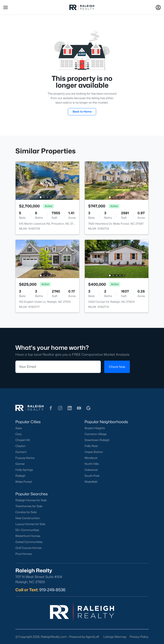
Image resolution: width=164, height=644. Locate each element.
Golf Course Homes (29, 548)
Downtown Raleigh (97, 440)
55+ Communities (27, 530)
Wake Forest (24, 482)
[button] (6, 7)
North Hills (92, 464)
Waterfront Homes (28, 536)
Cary (18, 434)
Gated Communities (29, 542)
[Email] (58, 367)
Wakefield (91, 482)
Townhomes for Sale (29, 506)
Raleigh (20, 476)
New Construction (28, 518)
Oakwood (91, 470)
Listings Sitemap (115, 637)
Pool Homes (24, 554)
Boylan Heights (95, 428)
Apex (19, 428)
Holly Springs (24, 470)
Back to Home (82, 111)
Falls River (91, 446)
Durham (21, 452)
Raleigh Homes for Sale (31, 500)
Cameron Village (96, 434)
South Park (92, 476)
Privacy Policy (139, 637)
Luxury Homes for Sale (30, 524)
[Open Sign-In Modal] (158, 7)
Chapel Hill (23, 440)
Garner (20, 464)
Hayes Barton (94, 452)
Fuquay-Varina (25, 458)
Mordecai (91, 458)
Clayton (20, 446)
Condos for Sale (26, 512)
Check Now (117, 367)
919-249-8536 (52, 590)
